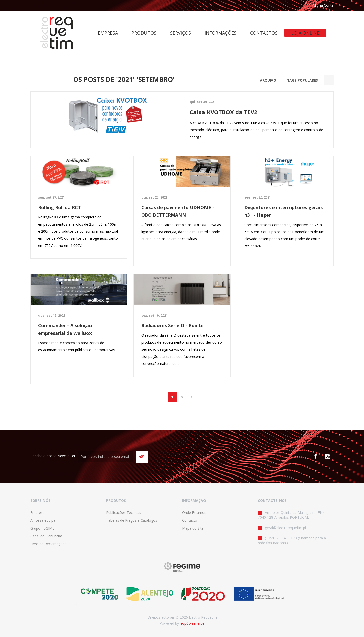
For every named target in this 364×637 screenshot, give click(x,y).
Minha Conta (323, 5)
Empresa (38, 512)
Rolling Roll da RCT (60, 207)
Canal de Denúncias (47, 536)
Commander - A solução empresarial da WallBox (65, 329)
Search (329, 80)
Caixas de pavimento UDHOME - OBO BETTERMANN (178, 211)
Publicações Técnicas (124, 512)
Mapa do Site (193, 528)
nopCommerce (192, 623)
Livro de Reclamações (48, 544)
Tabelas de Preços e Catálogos (132, 520)
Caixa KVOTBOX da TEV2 (223, 112)
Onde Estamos (194, 512)
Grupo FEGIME (42, 528)
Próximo (192, 397)
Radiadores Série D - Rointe (173, 325)
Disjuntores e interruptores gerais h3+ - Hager (283, 211)
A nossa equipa (43, 520)
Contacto (190, 520)
